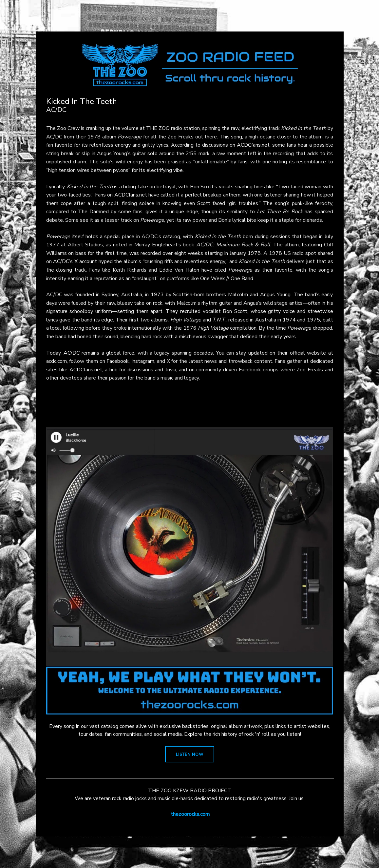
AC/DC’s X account (75, 261)
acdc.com (57, 361)
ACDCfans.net (253, 145)
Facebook (118, 361)
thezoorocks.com (190, 814)
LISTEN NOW (190, 754)
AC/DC (54, 137)
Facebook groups (259, 370)
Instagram (143, 361)
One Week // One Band (227, 279)
